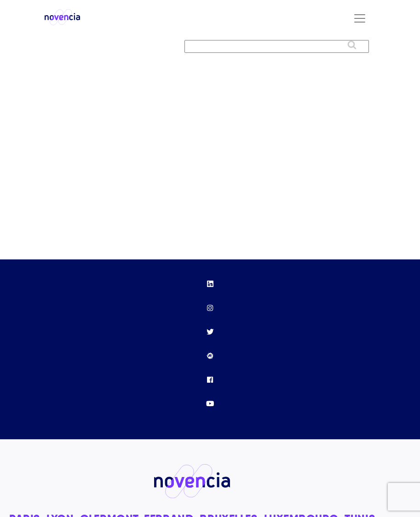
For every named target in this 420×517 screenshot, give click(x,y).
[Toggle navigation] (360, 18)
